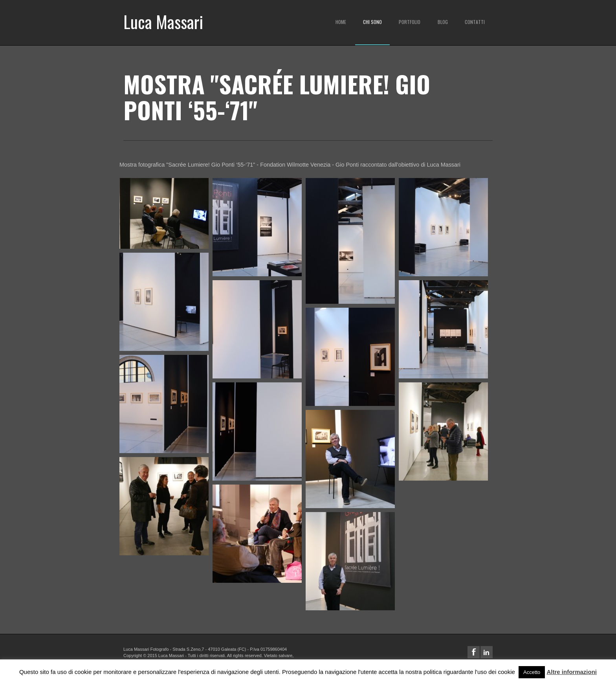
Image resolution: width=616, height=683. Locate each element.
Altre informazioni (572, 672)
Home (341, 22)
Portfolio (410, 22)
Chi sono (372, 22)
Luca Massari (163, 21)
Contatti (475, 22)
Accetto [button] (532, 672)
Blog (443, 22)
